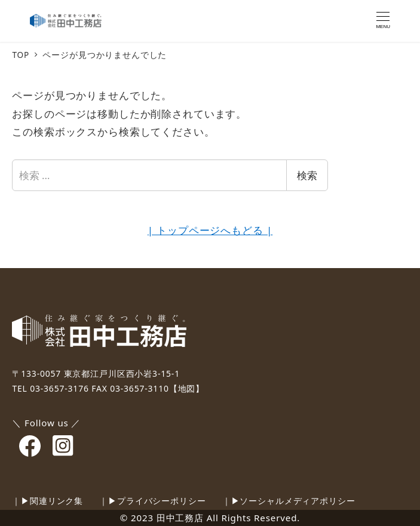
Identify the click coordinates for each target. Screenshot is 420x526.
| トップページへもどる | (210, 230)
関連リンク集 (56, 501)
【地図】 (187, 388)
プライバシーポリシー (162, 501)
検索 (307, 175)
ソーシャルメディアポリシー (297, 501)
